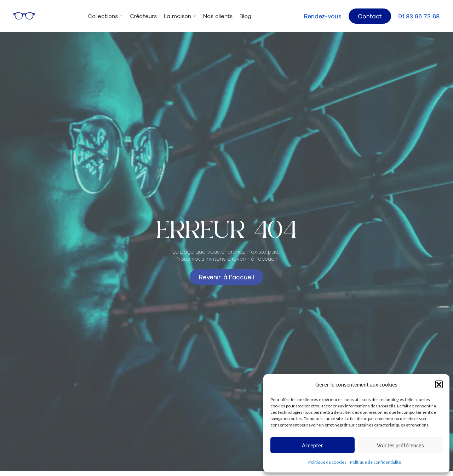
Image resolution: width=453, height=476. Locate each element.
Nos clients (218, 16)
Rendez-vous (323, 16)
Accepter (312, 445)
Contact (370, 16)
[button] (439, 384)
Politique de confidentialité (375, 462)
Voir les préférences (400, 445)
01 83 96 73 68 (419, 16)
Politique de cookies (327, 462)
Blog (245, 16)
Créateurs (143, 16)
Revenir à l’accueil (226, 277)
